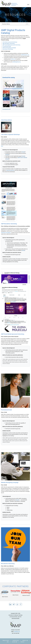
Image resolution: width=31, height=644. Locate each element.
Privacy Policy (6, 640)
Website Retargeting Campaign (9, 48)
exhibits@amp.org (25, 55)
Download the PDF (7, 109)
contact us (13, 59)
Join (8, 642)
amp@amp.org (17, 632)
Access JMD (15, 642)
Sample (23, 152)
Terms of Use (25, 640)
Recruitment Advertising (8, 49)
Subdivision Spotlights (6, 233)
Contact (22, 642)
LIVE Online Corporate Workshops (10, 42)
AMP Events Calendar (22, 158)
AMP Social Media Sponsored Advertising (11, 45)
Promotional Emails (7, 46)
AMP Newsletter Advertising (9, 43)
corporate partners (10, 170)
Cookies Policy (16, 640)
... (15, 607)
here (2, 146)
